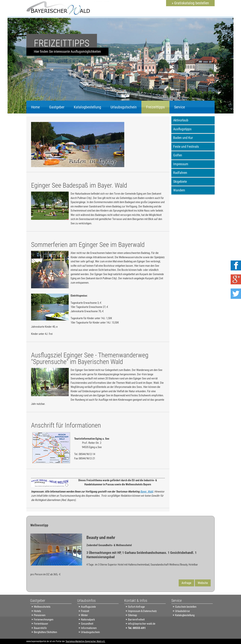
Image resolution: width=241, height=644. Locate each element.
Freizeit (85, 611)
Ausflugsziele (88, 607)
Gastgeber (57, 107)
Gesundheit (87, 624)
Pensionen (40, 615)
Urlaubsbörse (182, 611)
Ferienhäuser (41, 624)
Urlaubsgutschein (124, 107)
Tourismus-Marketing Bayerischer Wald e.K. (85, 641)
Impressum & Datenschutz (142, 611)
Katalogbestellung (87, 107)
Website (203, 583)
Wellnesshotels (42, 607)
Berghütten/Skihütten (45, 632)
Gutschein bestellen (186, 607)
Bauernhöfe (40, 628)
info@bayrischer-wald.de (142, 624)
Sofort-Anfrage (136, 607)
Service (180, 107)
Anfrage (186, 583)
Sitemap (132, 615)
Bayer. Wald (147, 492)
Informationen (89, 628)
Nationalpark (88, 620)
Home (35, 107)
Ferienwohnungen (44, 620)
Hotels (37, 611)
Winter (84, 615)
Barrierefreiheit (136, 620)
